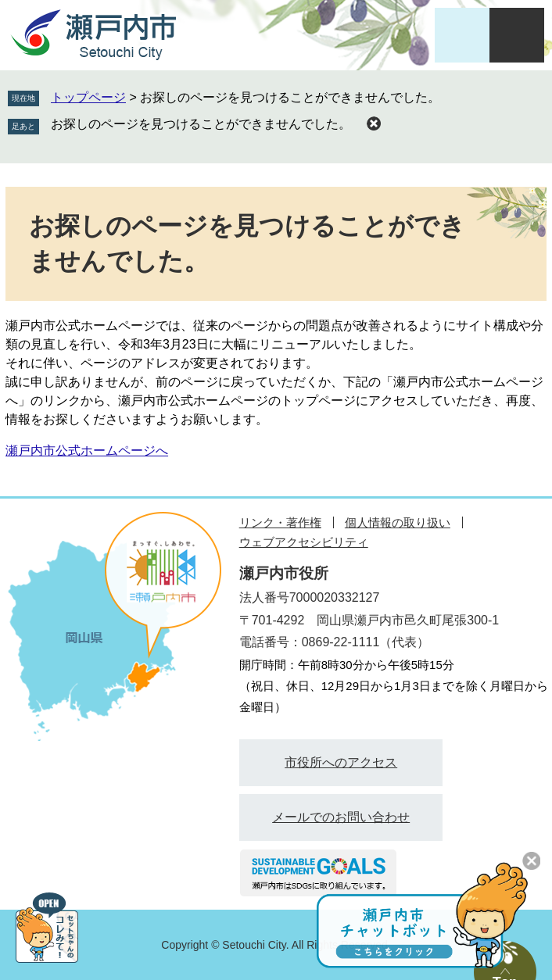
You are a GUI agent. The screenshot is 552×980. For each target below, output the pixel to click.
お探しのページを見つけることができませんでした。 (201, 124)
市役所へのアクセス (341, 762)
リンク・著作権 (280, 522)
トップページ (88, 97)
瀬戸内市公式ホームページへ (87, 451)
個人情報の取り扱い (398, 522)
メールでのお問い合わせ (341, 817)
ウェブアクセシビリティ (304, 542)
